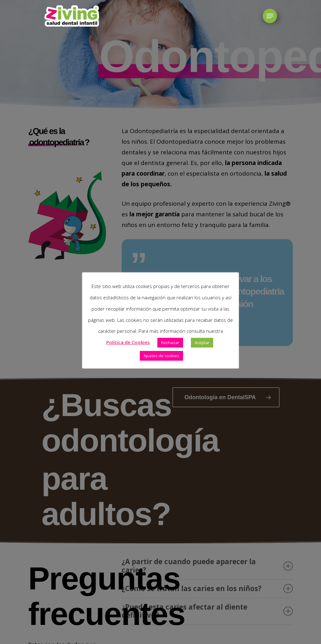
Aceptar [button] (202, 343)
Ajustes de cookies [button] (161, 356)
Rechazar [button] (170, 343)
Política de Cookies (128, 342)
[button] (270, 16)
